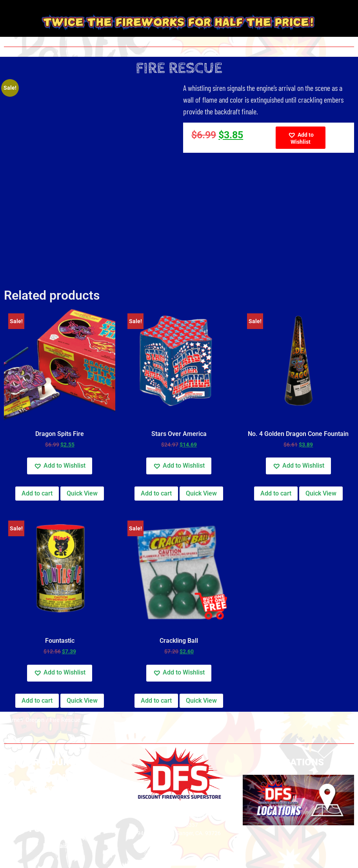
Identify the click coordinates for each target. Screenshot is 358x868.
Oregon (35, 720)
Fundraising (60, 846)
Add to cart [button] (37, 493)
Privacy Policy (60, 777)
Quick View (82, 493)
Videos (60, 808)
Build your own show (60, 788)
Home (12, 720)
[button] (300, 138)
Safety (60, 798)
